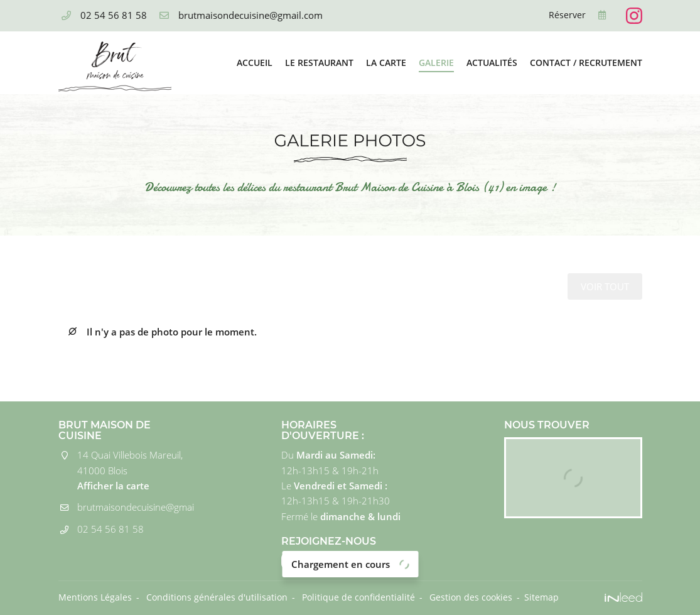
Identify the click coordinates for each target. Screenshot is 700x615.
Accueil (255, 63)
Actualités (492, 63)
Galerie (436, 63)
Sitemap (541, 597)
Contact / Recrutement (586, 63)
